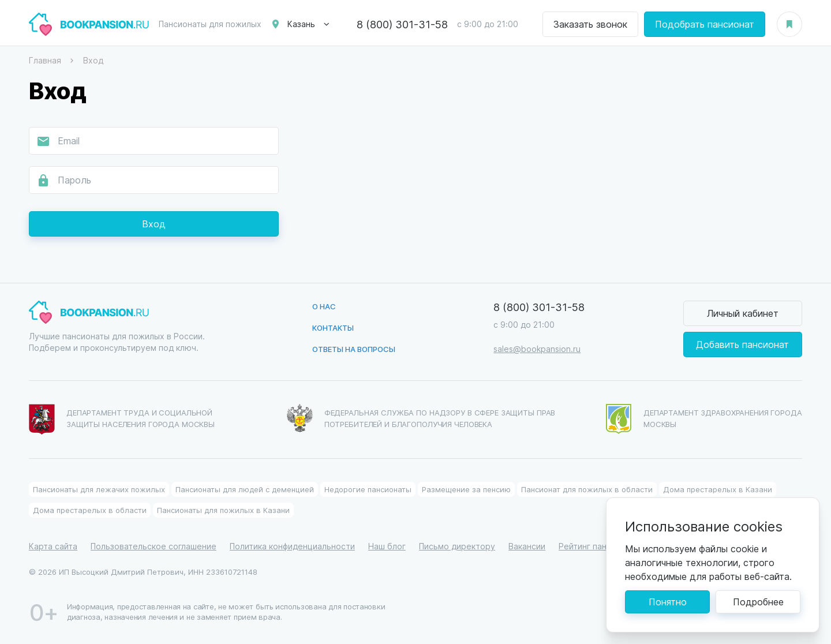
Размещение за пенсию (466, 489)
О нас (324, 306)
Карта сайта (53, 546)
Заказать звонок (590, 24)
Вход (154, 224)
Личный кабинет (743, 313)
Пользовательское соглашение (154, 546)
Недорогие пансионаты (368, 489)
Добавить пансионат (742, 344)
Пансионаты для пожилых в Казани (223, 510)
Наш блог (387, 546)
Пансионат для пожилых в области (587, 489)
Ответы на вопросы (354, 349)
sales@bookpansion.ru (537, 349)
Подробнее (758, 602)
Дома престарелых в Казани (718, 489)
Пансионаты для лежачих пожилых (99, 489)
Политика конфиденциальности (292, 546)
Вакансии (527, 546)
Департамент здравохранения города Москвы (704, 419)
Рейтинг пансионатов (601, 546)
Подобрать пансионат (705, 24)
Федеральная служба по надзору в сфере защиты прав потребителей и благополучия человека (421, 418)
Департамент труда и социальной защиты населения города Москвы (122, 420)
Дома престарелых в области (90, 510)
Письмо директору (457, 546)
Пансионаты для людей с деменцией (245, 489)
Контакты (333, 327)
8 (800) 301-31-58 (402, 24)
